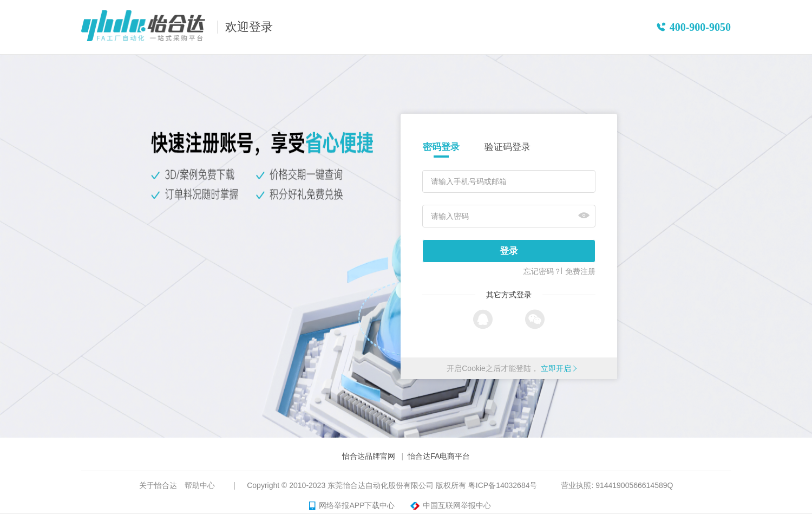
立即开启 (556, 368)
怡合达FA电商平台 (439, 456)
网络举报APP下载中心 (352, 506)
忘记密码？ (542, 271)
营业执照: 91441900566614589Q (617, 485)
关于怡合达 (158, 485)
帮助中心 (200, 485)
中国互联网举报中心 (449, 506)
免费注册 (580, 271)
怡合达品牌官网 (369, 456)
